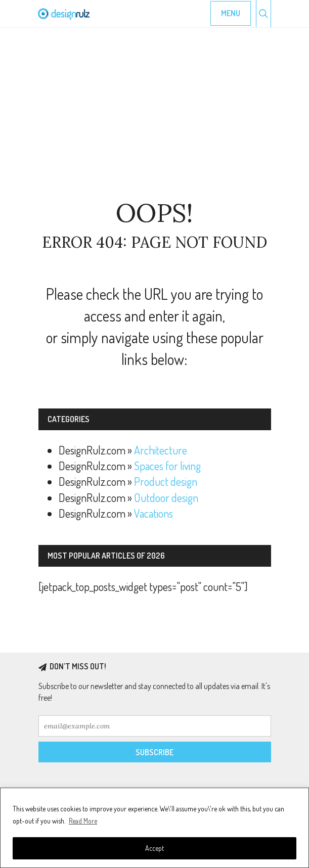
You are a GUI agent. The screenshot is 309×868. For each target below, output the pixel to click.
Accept (155, 848)
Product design (166, 481)
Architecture (161, 450)
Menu (231, 13)
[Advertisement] (155, 114)
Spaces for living (167, 466)
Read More (83, 821)
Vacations (153, 513)
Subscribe (155, 752)
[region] (155, 828)
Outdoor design (166, 497)
